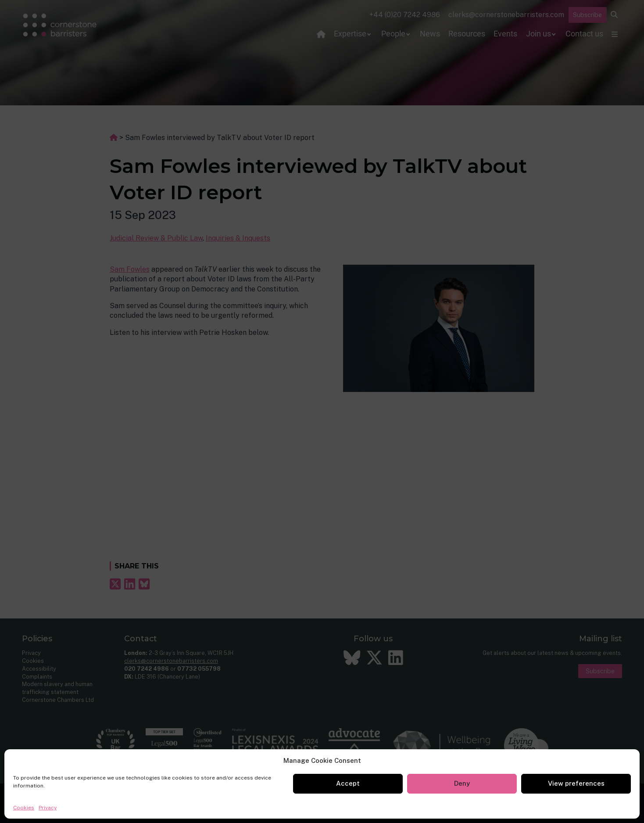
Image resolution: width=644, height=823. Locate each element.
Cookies (24, 808)
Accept (348, 783)
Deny (462, 783)
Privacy (48, 808)
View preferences (576, 783)
